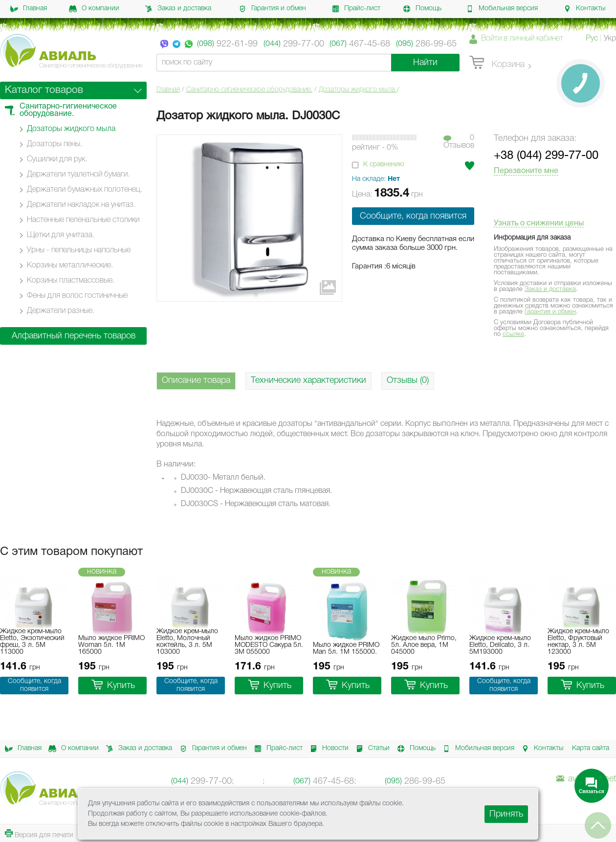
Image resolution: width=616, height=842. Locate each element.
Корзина (497, 63)
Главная (29, 9)
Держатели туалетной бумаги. (78, 175)
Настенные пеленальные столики (83, 220)
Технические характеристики (308, 380)
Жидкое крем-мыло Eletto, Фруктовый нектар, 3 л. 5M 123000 (578, 642)
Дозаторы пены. (55, 144)
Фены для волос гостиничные (77, 296)
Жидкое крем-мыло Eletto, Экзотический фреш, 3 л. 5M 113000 (32, 642)
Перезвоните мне (526, 171)
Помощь (422, 9)
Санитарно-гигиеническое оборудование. (249, 90)
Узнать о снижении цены (539, 223)
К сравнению (384, 165)
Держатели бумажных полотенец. (85, 190)
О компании (94, 9)
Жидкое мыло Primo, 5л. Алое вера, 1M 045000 (424, 645)
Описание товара (196, 380)
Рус (592, 39)
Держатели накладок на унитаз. (81, 205)
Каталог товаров (44, 90)
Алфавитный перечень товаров (74, 336)
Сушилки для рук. (57, 159)
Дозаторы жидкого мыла (358, 90)
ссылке (513, 334)
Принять (506, 814)
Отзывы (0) (408, 380)
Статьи (371, 749)
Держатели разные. (61, 311)
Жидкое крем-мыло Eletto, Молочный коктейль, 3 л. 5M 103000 (187, 642)
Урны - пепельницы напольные (79, 250)
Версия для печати (39, 834)
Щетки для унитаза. (61, 235)
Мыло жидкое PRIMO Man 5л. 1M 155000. (346, 649)
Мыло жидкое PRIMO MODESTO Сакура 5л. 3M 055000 (269, 645)
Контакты (584, 9)
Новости (328, 749)
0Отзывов (459, 142)
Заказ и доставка (178, 9)
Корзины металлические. (70, 266)
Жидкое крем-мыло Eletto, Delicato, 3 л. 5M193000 (500, 645)
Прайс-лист (356, 9)
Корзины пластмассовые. (71, 281)
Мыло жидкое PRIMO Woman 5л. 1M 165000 (111, 645)
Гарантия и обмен (272, 9)
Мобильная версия (502, 9)
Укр (610, 39)
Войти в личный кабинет (522, 39)
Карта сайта (591, 748)
